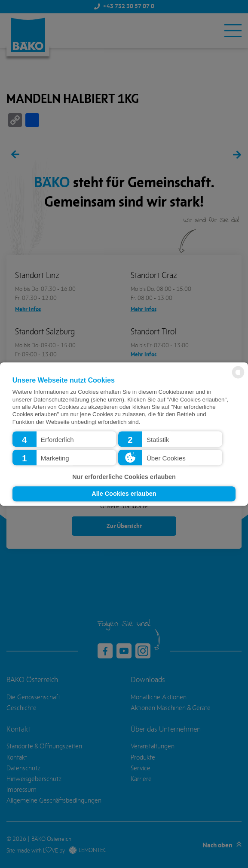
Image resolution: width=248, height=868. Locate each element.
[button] (64, 439)
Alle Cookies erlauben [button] (124, 494)
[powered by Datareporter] (238, 378)
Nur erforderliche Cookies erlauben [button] (124, 477)
